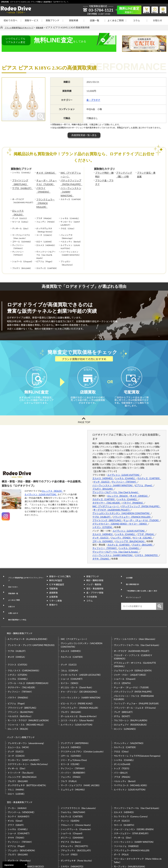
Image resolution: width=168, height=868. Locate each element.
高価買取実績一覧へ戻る (84, 135)
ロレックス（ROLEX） (22, 199)
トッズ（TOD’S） (122, 741)
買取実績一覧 (12, 582)
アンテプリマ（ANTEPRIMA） (75, 715)
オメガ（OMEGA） (45, 173)
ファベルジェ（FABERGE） (127, 816)
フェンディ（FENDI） (121, 532)
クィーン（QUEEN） (71, 790)
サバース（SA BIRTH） (125, 794)
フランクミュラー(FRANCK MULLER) (132, 820)
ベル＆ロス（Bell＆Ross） (20, 692)
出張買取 (53, 591)
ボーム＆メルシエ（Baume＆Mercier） (79, 692)
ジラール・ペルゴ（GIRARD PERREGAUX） (29, 659)
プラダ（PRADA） (146, 529)
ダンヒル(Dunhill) (122, 737)
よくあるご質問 (115, 20)
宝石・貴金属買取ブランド (18, 773)
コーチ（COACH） (17, 728)
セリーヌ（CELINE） (143, 532)
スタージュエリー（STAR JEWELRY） (132, 803)
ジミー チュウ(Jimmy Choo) (74, 732)
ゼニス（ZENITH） (123, 659)
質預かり (53, 599)
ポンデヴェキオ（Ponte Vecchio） (77, 830)
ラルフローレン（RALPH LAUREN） (131, 696)
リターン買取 (56, 595)
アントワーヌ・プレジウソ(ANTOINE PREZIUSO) (31, 621)
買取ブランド (52, 20)
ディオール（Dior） (17, 741)
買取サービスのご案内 (60, 571)
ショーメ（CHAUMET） (72, 654)
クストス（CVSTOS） (18, 640)
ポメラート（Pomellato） (20, 830)
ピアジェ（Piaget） (144, 480)
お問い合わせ (12, 595)
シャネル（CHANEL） (126, 473)
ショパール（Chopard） (125, 654)
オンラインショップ (133, 586)
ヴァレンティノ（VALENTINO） (129, 715)
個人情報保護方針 (132, 575)
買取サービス (31, 20)
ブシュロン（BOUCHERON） (22, 820)
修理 (162, 9)
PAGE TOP (84, 416)
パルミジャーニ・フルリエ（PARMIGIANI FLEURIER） (134, 673)
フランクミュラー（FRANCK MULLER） (46, 194)
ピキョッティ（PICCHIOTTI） (75, 816)
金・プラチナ (93, 100)
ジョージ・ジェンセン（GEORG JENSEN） (134, 799)
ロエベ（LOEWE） (17, 766)
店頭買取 (53, 587)
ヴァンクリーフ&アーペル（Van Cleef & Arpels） (116, 487)
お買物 (143, 9)
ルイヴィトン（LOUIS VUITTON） (41, 489)
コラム (136, 20)
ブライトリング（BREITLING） (19, 181)
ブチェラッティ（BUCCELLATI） (76, 820)
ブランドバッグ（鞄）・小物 (123, 174)
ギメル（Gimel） (16, 790)
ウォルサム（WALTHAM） (74, 782)
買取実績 (73, 20)
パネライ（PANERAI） (46, 186)
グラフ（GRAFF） (16, 794)
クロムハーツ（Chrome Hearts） (76, 794)
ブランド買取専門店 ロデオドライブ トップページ (25, 573)
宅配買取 (53, 583)
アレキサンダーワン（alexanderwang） (26, 715)
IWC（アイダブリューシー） (70, 174)
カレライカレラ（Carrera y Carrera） (131, 786)
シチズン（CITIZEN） (103, 522)
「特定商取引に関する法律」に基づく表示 (143, 581)
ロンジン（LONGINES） (126, 704)
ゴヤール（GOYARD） (103, 536)
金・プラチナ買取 (95, 587)
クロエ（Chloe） (122, 724)
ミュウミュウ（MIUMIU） (73, 762)
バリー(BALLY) (121, 745)
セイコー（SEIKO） (70, 659)
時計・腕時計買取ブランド (18, 610)
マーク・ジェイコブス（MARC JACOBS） (81, 758)
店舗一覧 (94, 20)
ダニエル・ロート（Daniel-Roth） (77, 663)
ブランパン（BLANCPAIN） (21, 687)
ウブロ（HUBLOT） (21, 186)
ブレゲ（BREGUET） (124, 687)
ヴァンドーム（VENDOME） (22, 782)
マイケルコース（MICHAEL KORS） (131, 758)
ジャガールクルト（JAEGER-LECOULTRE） (81, 650)
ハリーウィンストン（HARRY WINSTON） (71, 188)
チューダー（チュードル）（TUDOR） (46, 181)
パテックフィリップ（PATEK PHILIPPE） (70, 181)
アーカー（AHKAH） (18, 777)
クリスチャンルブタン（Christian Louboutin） (83, 724)
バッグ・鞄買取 (94, 579)
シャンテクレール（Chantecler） (76, 799)
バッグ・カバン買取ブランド (19, 711)
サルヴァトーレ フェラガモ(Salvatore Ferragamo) (137, 728)
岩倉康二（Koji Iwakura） (126, 840)
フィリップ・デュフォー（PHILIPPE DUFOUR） (137, 679)
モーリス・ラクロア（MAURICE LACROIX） (29, 696)
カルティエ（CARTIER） (149, 473)
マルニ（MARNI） (17, 762)
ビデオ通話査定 (57, 579)
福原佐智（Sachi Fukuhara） (127, 844)
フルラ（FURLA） (69, 754)
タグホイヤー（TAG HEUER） (107, 497)
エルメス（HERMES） (103, 473)
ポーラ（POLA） (122, 824)
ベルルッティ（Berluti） (125, 754)
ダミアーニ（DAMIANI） (73, 807)
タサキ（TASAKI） (101, 553)
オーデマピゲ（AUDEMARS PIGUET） (112, 504)
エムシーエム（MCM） (19, 720)
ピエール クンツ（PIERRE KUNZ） (77, 679)
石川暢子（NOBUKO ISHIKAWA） (77, 844)
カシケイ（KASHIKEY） (19, 786)
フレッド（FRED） (70, 824)
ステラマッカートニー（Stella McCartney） (28, 737)
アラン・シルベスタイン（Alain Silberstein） (135, 615)
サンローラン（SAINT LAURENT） (24, 732)
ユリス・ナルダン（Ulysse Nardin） (78, 696)
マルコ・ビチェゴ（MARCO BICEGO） (26, 836)
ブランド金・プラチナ (104, 181)
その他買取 (92, 591)
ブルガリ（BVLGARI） (103, 483)
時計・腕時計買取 (95, 575)
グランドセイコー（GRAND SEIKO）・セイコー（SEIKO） (120, 518)
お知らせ (157, 20)
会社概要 (128, 571)
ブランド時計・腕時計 (104, 174)
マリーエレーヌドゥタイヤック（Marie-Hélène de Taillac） (138, 830)
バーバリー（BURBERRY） (74, 745)
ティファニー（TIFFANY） (125, 476)
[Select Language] (15, 865)
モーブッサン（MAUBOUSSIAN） (130, 836)
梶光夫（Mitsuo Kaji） (18, 844)
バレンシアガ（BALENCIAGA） (130, 536)
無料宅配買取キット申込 (17, 599)
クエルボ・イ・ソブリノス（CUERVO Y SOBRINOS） (133, 632)
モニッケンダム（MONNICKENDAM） (26, 840)
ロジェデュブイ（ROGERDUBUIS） (131, 700)
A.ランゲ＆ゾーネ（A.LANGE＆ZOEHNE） (28, 615)
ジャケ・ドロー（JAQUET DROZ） (131, 650)
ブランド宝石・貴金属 (146, 174)
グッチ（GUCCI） (102, 476)
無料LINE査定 (56, 575)
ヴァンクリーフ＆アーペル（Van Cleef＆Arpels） (137, 621)
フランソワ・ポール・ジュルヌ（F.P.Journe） (136, 683)
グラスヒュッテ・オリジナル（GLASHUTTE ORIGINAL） (135, 640)
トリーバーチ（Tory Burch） (21, 745)
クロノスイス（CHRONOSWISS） (24, 646)
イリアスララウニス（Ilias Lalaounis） (79, 777)
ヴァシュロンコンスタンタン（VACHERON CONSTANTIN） (122, 508)
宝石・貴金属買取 (95, 583)
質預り (152, 9)
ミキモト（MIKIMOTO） (147, 550)
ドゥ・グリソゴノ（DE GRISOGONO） (80, 667)
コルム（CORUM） (70, 646)
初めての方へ (10, 20)
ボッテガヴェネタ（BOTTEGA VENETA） (27, 758)
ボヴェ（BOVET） (123, 692)
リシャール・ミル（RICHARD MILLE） (26, 700)
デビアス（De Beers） (71, 811)
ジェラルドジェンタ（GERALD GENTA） (133, 646)
